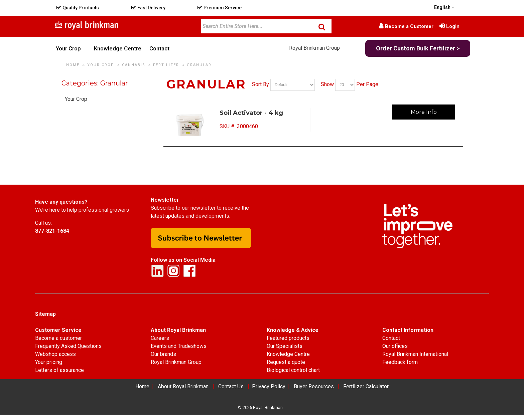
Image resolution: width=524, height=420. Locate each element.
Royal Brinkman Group (314, 48)
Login (453, 26)
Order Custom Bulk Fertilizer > (418, 48)
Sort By (260, 84)
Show (327, 84)
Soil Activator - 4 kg (251, 113)
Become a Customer (409, 26)
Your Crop (76, 99)
